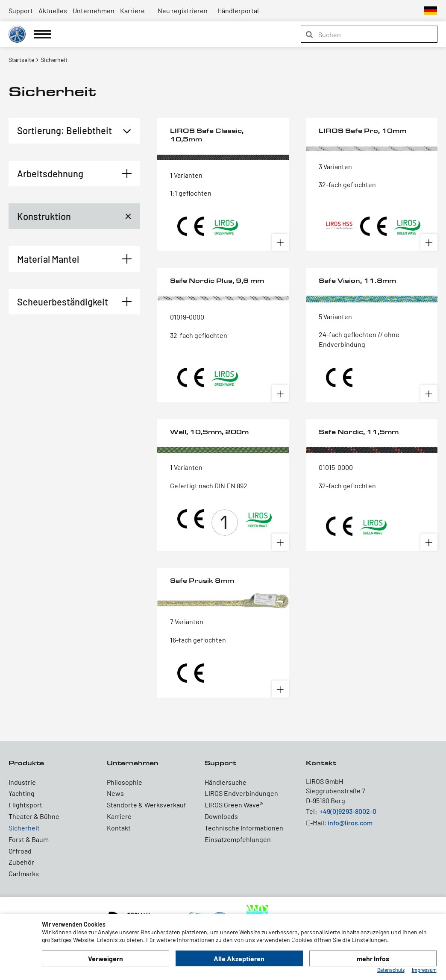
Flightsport (25, 805)
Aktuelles (53, 10)
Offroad (20, 851)
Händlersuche (226, 782)
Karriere (132, 10)
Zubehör (21, 862)
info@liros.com (350, 823)
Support (21, 10)
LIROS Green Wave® (234, 805)
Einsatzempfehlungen (238, 839)
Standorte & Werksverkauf (147, 805)
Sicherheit (24, 828)
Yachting (22, 793)
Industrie (22, 782)
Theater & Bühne (34, 816)
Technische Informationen (244, 828)
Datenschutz (391, 970)
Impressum (424, 970)
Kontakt (119, 828)
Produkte (26, 763)
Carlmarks (24, 873)
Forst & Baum (29, 839)
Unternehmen (94, 10)
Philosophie (125, 782)
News (115, 793)
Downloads (221, 816)
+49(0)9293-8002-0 (348, 811)
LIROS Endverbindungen (241, 793)
